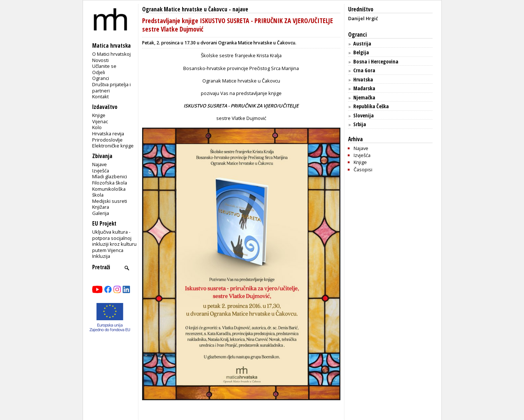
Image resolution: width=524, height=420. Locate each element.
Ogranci (101, 78)
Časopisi (363, 169)
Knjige (99, 115)
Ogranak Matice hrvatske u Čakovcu (185, 9)
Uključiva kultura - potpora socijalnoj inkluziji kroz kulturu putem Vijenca (114, 241)
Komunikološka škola (109, 192)
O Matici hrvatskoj (111, 54)
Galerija (101, 213)
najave (240, 9)
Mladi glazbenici (110, 176)
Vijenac (100, 121)
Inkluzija (101, 256)
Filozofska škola (110, 183)
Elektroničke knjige (113, 146)
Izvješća (101, 171)
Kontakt (100, 96)
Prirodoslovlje (107, 140)
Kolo (97, 127)
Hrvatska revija (108, 134)
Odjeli (99, 72)
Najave (100, 164)
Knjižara (101, 207)
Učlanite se (104, 66)
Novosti (100, 60)
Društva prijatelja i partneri (111, 87)
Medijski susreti (110, 201)
